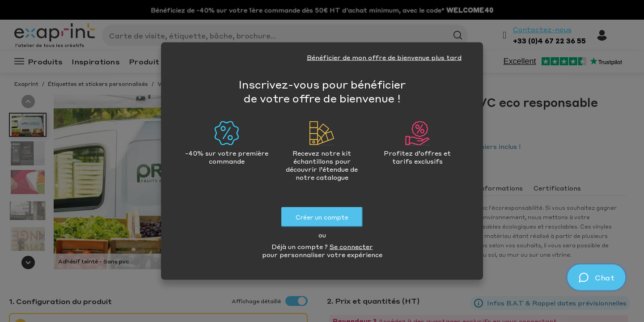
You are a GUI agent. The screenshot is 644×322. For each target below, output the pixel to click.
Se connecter (351, 246)
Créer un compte (322, 217)
